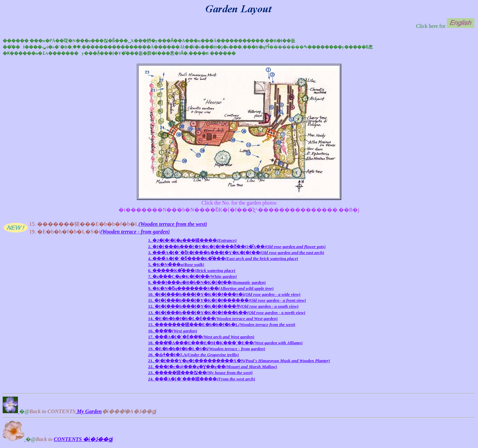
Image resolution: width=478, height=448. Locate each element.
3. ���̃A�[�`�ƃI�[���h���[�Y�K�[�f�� (236, 253)
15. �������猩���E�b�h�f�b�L (222, 324)
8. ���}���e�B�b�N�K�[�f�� (207, 282)
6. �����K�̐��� (192, 270)
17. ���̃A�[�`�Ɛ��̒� (201, 337)
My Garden (88, 411)
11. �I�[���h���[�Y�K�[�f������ (227, 300)
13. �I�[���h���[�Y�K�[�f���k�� (227, 313)
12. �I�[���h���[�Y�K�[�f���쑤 (223, 306)
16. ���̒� (173, 331)
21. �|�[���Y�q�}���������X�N (239, 361)
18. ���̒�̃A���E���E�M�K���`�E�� (225, 343)
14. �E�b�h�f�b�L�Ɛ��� (213, 319)
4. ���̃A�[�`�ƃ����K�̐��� (223, 258)
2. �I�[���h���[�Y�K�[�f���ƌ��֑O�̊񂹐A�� (237, 247)
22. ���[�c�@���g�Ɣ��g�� (213, 367)
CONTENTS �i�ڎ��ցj (83, 439)
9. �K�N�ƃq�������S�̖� (211, 288)
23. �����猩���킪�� (200, 373)
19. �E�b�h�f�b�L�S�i (207, 349)
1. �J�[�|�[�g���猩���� (192, 240)
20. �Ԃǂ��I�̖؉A (194, 355)
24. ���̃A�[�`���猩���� (202, 379)
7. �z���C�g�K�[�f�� (192, 276)
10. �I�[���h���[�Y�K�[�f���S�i (224, 294)
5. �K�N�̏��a (176, 264)
